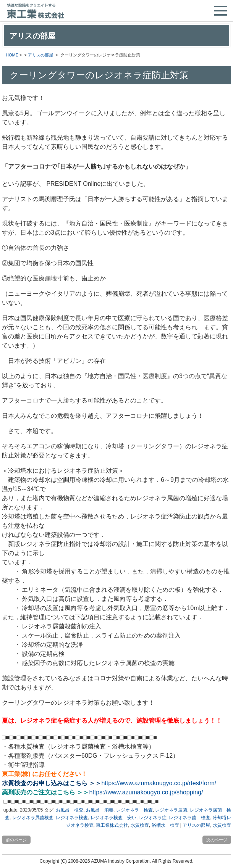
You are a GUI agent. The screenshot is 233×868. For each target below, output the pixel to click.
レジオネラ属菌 (171, 810)
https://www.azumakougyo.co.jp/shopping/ (146, 792)
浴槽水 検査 (165, 825)
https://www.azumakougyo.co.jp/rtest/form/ (159, 783)
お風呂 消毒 (100, 810)
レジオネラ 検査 (134, 810)
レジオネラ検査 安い (113, 818)
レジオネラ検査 (72, 818)
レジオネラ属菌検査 (33, 818)
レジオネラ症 (153, 818)
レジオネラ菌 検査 (189, 818)
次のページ (217, 840)
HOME (12, 55)
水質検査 (140, 825)
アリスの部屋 (40, 55)
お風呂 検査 (70, 810)
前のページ (16, 840)
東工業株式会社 (112, 825)
